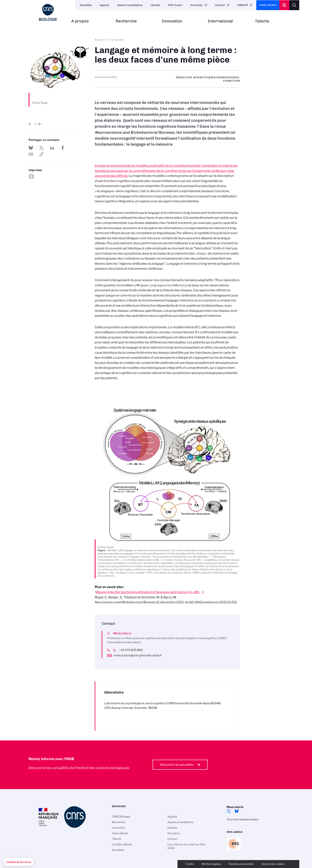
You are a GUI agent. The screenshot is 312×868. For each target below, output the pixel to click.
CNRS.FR (243, 5)
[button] (19, 862)
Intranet (220, 5)
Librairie (155, 5)
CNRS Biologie (121, 817)
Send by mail (31, 154)
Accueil (100, 40)
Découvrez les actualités (177, 765)
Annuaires (196, 5)
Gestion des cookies (273, 864)
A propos (80, 21)
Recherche (126, 21)
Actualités (86, 5)
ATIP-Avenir (175, 5)
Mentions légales (211, 864)
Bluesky (237, 811)
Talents (262, 21)
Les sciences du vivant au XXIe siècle (186, 846)
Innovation (172, 21)
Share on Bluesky (31, 148)
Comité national (122, 844)
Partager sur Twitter (41, 148)
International (220, 21)
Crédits (190, 864)
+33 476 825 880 (134, 650)
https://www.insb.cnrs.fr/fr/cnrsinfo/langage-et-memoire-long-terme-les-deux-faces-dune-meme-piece (41, 154)
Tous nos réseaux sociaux (243, 819)
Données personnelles (241, 864)
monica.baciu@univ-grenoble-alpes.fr (137, 655)
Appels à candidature (130, 5)
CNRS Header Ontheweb (284, 5)
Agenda (104, 5)
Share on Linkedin (52, 148)
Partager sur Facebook (63, 148)
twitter (229, 811)
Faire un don (268, 5)
